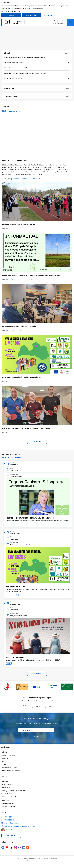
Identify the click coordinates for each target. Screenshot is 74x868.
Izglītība (29, 331)
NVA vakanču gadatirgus (16, 586)
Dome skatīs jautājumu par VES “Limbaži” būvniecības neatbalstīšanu (32, 275)
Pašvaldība (34, 280)
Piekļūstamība (6, 788)
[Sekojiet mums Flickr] (19, 847)
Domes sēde (25, 179)
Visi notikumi (37, 674)
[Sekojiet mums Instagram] (15, 847)
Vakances (5, 758)
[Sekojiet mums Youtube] (7, 847)
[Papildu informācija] (11, 830)
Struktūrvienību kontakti (9, 768)
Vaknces (14, 382)
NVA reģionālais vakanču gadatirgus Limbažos (22, 377)
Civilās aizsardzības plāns (9, 797)
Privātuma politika (7, 784)
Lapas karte (5, 800)
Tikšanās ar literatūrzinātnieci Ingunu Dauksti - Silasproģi (30, 518)
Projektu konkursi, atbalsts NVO (12, 771)
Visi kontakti (11, 836)
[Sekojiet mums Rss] (28, 847)
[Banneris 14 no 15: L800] (22, 687)
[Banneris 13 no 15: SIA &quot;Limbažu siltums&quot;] (7, 687)
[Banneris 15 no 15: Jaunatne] (37, 687)
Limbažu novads (36, 179)
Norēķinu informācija (8, 755)
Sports (13, 229)
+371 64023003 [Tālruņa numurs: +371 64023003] (9, 817)
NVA (16, 595)
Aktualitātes (16, 179)
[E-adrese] (5, 830)
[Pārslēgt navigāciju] (71, 22)
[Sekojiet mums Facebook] (3, 847)
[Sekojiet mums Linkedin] (24, 847)
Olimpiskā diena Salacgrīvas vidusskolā (19, 224)
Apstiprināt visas (32, 15)
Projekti (4, 761)
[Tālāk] (70, 687)
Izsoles (4, 764)
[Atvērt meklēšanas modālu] (55, 23)
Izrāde (9, 663)
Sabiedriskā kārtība (8, 794)
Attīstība (14, 280)
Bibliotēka (14, 331)
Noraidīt (11, 15)
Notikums (10, 595)
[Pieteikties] (36, 737)
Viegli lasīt (5, 781)
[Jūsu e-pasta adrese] (36, 730)
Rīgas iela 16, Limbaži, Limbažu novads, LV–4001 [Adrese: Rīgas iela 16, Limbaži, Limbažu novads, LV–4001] (20, 826)
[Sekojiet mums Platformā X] (11, 847)
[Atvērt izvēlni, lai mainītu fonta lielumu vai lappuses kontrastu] (62, 23)
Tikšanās (9, 524)
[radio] (26, 706)
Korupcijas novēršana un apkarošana (14, 791)
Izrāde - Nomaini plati (15, 657)
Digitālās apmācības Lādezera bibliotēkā (19, 326)
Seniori (22, 331)
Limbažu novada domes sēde (15, 161)
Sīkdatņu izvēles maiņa (9, 806)
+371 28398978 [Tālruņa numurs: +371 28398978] (9, 820)
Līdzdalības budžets (8, 803)
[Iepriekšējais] (4, 687)
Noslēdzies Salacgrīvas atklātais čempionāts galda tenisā (26, 428)
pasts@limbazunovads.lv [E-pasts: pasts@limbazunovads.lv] (12, 823)
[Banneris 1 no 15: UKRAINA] (52, 687)
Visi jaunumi (37, 442)
